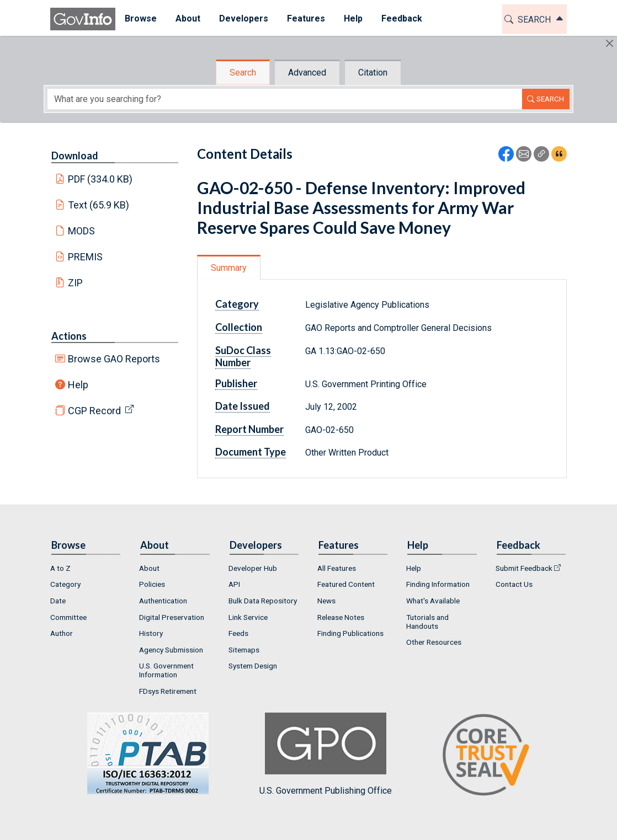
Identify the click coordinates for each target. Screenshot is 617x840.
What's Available (433, 601)
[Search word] (285, 99)
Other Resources (434, 642)
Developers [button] (244, 18)
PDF (100, 179)
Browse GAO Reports (114, 359)
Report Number (249, 429)
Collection (239, 327)
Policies (152, 584)
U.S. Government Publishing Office (326, 754)
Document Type (251, 452)
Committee (68, 617)
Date (58, 601)
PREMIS (85, 257)
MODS (81, 231)
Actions (69, 336)
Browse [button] (141, 18)
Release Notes (341, 617)
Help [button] (353, 18)
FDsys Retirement (168, 691)
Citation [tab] (373, 73)
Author (62, 633)
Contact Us (514, 584)
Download (75, 156)
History (151, 633)
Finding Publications (350, 633)
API (234, 584)
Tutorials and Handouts (427, 622)
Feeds (238, 633)
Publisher (236, 383)
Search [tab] (243, 73)
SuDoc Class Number (243, 356)
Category (237, 304)
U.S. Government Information (166, 670)
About (149, 568)
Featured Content (346, 584)
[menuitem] (141, 19)
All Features (337, 568)
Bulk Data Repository (263, 601)
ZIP (75, 283)
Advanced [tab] (307, 73)
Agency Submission (171, 650)
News (326, 601)
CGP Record (94, 411)
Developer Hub (253, 568)
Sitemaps (244, 650)
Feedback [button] (402, 18)
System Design (253, 666)
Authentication (163, 601)
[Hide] (610, 43)
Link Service (248, 617)
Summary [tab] (229, 268)
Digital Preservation (172, 617)
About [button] (188, 18)
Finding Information (438, 584)
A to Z (60, 568)
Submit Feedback (524, 568)
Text (99, 205)
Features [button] (306, 18)
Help (78, 385)
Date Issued (243, 406)
